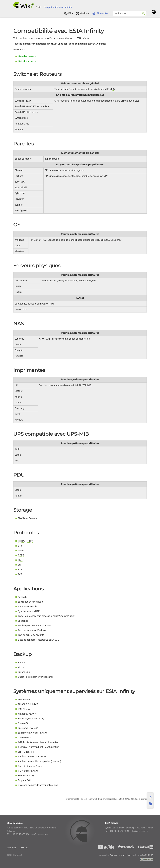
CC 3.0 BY (149, 855)
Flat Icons (114, 855)
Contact (25, 848)
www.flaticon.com (128, 855)
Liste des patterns (27, 56)
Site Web (11, 848)
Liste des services (27, 61)
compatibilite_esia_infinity (58, 7)
